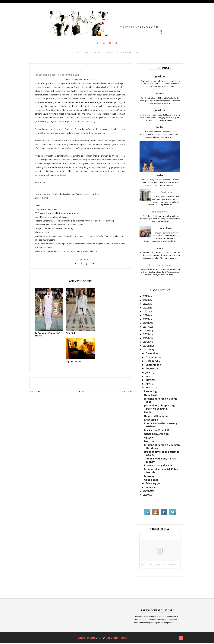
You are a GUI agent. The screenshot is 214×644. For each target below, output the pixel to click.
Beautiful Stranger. (156, 417)
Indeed (38, 207)
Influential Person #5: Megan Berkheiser (162, 448)
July (148, 374)
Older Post (127, 393)
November (152, 358)
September (153, 366)
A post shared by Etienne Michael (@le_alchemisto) (163, 566)
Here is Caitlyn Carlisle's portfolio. (69, 108)
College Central (42, 199)
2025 (146, 297)
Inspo (95, 53)
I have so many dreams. (159, 467)
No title (149, 442)
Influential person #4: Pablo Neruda (161, 472)
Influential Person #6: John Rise (160, 401)
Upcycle (149, 439)
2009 (146, 496)
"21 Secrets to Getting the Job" (75, 130)
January (151, 488)
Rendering (150, 393)
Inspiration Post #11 (157, 431)
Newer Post (35, 393)
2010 (146, 492)
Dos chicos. (166, 230)
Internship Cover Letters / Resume (50, 226)
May (148, 381)
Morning (149, 477)
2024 (146, 301)
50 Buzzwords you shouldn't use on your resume (57, 214)
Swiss (160, 177)
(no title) (160, 78)
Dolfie (148, 414)
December (152, 354)
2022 (146, 309)
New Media (151, 421)
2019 (146, 320)
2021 (146, 313)
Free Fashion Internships (46, 211)
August (150, 370)
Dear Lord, (151, 396)
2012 (146, 347)
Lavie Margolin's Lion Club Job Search (52, 218)
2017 (146, 328)
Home (73, 53)
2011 (146, 351)
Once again (151, 481)
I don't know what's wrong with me (161, 426)
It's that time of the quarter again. (162, 454)
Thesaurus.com (42, 234)
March (150, 389)
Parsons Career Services (46, 222)
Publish (160, 128)
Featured (107, 53)
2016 (146, 332)
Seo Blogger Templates (117, 639)
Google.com (41, 230)
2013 (146, 343)
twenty (160, 95)
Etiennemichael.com (127, 53)
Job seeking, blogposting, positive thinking (160, 408)
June (149, 377)
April (149, 385)
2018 (146, 324)
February (151, 485)
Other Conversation (156, 435)
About (84, 53)
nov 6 (160, 249)
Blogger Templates (87, 639)
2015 (146, 336)
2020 (146, 316)
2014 (146, 339)
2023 (146, 305)
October (151, 362)
